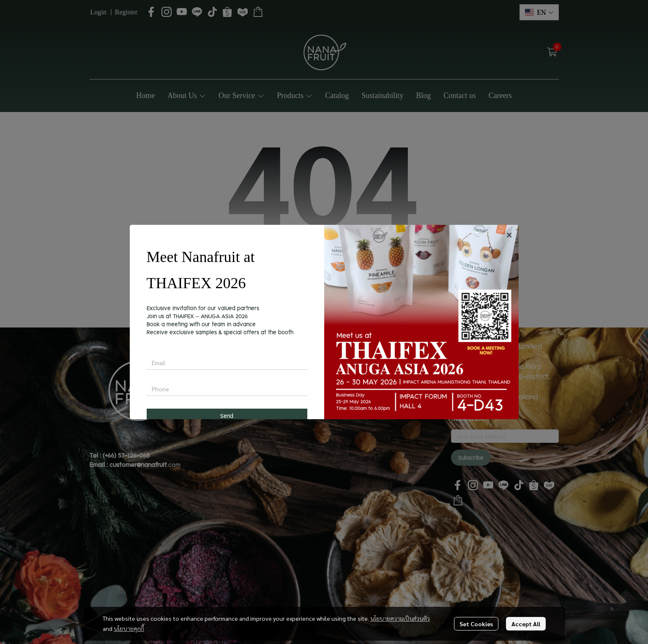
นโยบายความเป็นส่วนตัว (400, 618)
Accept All (526, 624)
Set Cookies (476, 624)
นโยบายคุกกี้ (129, 628)
